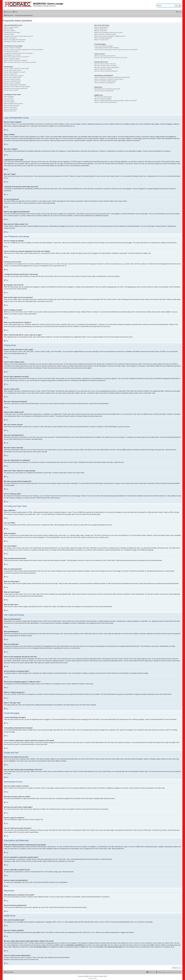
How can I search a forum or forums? (105, 64)
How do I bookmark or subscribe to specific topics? (109, 79)
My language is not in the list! (12, 55)
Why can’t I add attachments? (12, 81)
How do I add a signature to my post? (15, 72)
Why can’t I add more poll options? (14, 76)
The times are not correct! (11, 51)
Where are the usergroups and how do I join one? (109, 32)
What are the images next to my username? (16, 57)
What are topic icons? (10, 111)
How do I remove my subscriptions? (105, 83)
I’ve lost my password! (10, 38)
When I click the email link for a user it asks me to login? (20, 62)
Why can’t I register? (10, 31)
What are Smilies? (9, 100)
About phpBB (138, 922)
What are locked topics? (11, 109)
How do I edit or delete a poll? (12, 77)
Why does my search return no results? (106, 66)
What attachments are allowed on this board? (107, 89)
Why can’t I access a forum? (12, 79)
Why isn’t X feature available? (103, 99)
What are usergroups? (101, 31)
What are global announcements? (14, 104)
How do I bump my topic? (11, 90)
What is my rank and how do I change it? (16, 60)
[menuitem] (15, 12)
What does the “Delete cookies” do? (14, 42)
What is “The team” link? (101, 40)
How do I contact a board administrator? (106, 102)
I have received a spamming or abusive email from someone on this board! (116, 50)
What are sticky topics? (10, 107)
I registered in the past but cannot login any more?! (18, 36)
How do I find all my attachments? (104, 91)
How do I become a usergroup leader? (105, 34)
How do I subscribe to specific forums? (105, 81)
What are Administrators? (102, 27)
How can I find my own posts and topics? (106, 71)
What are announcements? (12, 105)
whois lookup (134, 943)
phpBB (18, 289)
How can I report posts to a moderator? (15, 85)
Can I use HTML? (9, 98)
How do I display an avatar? (12, 59)
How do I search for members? (103, 69)
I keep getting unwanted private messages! (107, 48)
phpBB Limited (56, 922)
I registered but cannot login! (12, 32)
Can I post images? (9, 102)
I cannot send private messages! (104, 46)
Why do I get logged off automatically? (15, 40)
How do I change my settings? (12, 48)
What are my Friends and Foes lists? (105, 56)
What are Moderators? (101, 29)
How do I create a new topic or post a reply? (16, 68)
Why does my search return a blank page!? (107, 67)
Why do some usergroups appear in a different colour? (110, 36)
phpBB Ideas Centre (88, 932)
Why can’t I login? (9, 34)
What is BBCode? (9, 96)
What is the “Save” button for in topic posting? (17, 87)
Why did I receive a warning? (12, 83)
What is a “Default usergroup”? (103, 38)
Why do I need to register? (11, 27)
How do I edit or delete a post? (13, 70)
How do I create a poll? (10, 74)
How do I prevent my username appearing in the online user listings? (23, 50)
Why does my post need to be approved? (16, 88)
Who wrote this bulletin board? (103, 97)
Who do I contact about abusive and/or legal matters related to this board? (116, 101)
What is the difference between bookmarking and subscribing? (112, 77)
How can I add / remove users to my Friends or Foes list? (111, 58)
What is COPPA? (9, 29)
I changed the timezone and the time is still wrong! (18, 53)
